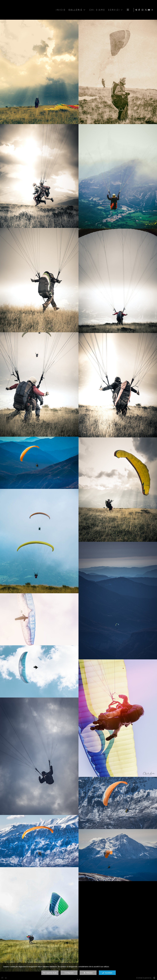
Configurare (69, 973)
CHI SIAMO (97, 10)
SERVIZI (114, 10)
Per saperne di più (50, 973)
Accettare (107, 973)
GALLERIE (75, 10)
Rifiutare (88, 973)
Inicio (61, 10)
